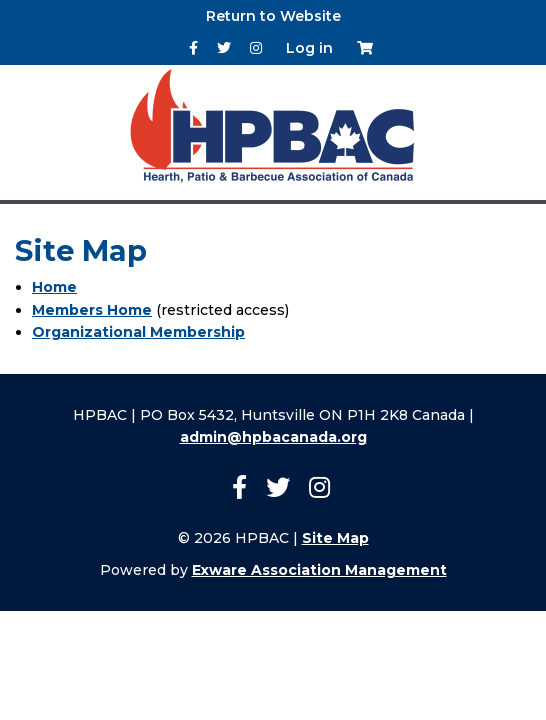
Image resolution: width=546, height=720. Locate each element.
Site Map (335, 538)
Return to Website (273, 16)
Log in (309, 48)
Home (54, 287)
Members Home (92, 310)
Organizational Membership (138, 332)
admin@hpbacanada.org (273, 437)
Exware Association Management (319, 570)
